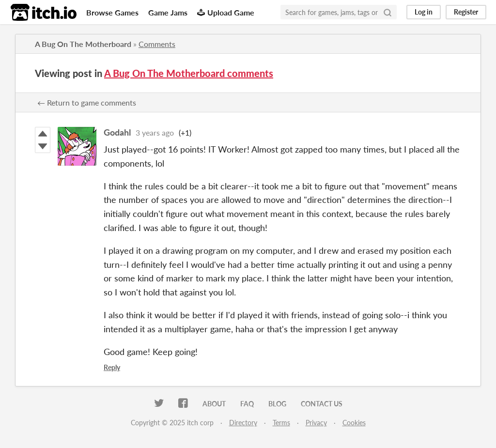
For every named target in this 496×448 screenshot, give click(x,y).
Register (466, 12)
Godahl (117, 132)
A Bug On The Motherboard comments (189, 73)
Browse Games (112, 12)
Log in (424, 12)
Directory (243, 423)
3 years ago (155, 132)
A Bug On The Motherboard (83, 44)
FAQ (247, 404)
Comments (157, 44)
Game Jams (168, 12)
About (214, 404)
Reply (112, 367)
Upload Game (226, 12)
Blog (277, 404)
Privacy (316, 423)
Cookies (354, 423)
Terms (281, 423)
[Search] (387, 12)
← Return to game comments (87, 102)
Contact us (322, 404)
